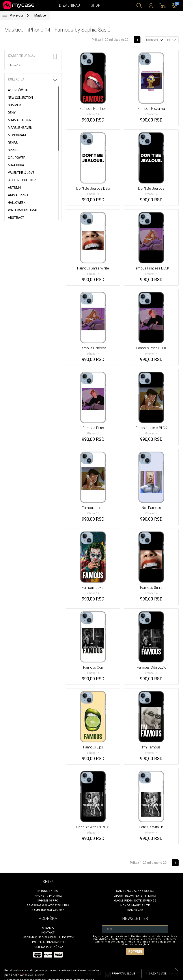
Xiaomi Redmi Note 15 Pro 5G (135, 901)
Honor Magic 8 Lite (135, 905)
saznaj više (158, 973)
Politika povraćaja (48, 947)
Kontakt (48, 932)
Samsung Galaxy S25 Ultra (48, 905)
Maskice (40, 15)
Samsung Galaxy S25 (48, 910)
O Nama (48, 928)
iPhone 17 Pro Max (48, 896)
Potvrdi (135, 952)
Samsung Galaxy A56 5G (135, 891)
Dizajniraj (69, 5)
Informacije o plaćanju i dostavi (48, 937)
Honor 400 (135, 910)
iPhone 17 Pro (48, 891)
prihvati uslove (123, 973)
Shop (96, 5)
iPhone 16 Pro (48, 901)
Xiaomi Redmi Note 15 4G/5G (135, 896)
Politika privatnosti (48, 942)
